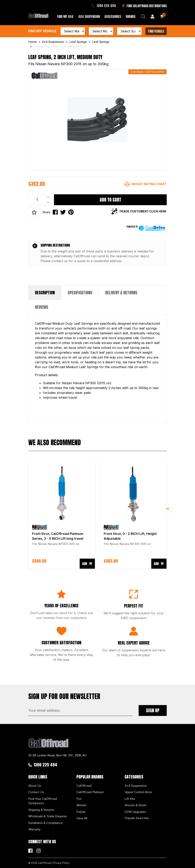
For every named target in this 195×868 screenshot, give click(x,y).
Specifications (80, 293)
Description (45, 293)
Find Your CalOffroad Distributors (43, 801)
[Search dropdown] (143, 16)
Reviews (42, 307)
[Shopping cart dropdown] (162, 16)
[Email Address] (80, 710)
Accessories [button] (113, 16)
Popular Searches (137, 818)
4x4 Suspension (136, 786)
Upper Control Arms (138, 792)
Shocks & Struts (136, 805)
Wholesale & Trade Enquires (48, 816)
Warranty (34, 829)
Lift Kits (130, 799)
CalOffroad (84, 786)
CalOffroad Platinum (90, 792)
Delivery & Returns (121, 293)
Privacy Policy (61, 863)
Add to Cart (110, 200)
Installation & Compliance (46, 823)
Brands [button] (131, 16)
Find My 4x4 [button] (65, 16)
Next (167, 509)
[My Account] (152, 16)
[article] (62, 514)
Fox (79, 799)
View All (82, 818)
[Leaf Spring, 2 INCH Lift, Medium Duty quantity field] (40, 200)
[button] (34, 212)
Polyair (81, 812)
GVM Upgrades (135, 812)
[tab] (45, 293)
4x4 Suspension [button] (89, 16)
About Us (35, 786)
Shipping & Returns (41, 810)
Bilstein (81, 805)
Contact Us (36, 792)
